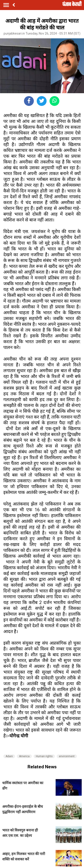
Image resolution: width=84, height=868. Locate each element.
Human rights (44, 756)
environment (67, 756)
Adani (9, 756)
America (24, 756)
